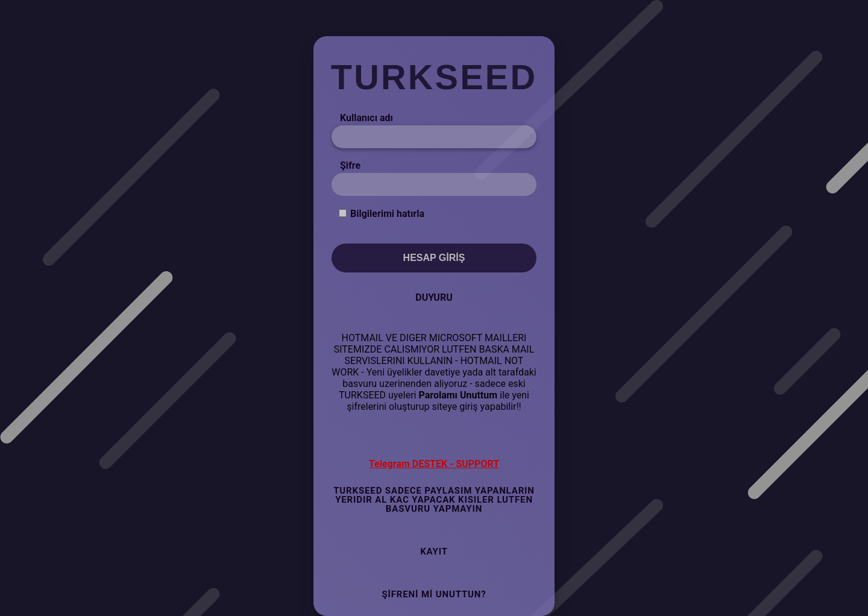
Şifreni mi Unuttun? (434, 594)
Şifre (350, 165)
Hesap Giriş (434, 258)
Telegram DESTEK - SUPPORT (434, 464)
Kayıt (434, 552)
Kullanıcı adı (366, 118)
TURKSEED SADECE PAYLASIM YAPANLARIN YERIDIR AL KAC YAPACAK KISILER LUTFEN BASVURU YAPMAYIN (434, 500)
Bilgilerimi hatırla (387, 214)
